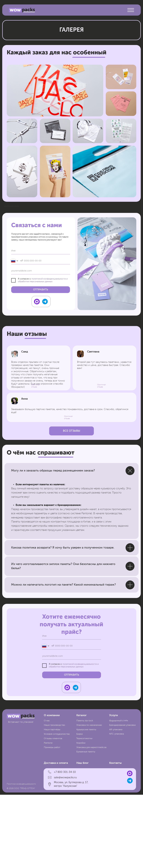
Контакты (115, 836)
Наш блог (82, 836)
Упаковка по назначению (89, 798)
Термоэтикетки (84, 812)
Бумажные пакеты (86, 825)
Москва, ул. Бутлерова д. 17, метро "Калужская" (71, 857)
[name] (41, 324)
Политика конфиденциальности (21, 857)
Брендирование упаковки (122, 798)
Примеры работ (52, 821)
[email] (41, 344)
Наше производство (54, 798)
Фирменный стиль (119, 794)
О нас (47, 794)
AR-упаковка (116, 803)
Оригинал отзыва (68, 491)
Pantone (48, 816)
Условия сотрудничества (57, 807)
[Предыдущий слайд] (7, 243)
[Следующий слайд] (136, 243)
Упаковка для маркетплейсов (91, 821)
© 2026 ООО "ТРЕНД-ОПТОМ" (21, 862)
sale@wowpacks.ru (65, 851)
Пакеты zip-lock (85, 794)
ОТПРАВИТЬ (41, 363)
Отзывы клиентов (53, 812)
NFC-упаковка (117, 807)
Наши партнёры (52, 803)
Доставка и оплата (56, 836)
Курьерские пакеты (86, 803)
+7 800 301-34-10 (65, 845)
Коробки (81, 816)
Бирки (80, 807)
